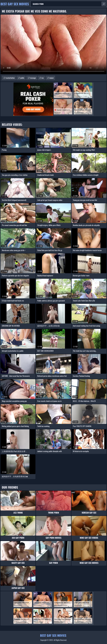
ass (43, 78)
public (22, 78)
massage (33, 78)
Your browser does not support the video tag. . (53, 44)
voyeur (52, 78)
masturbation (10, 78)
